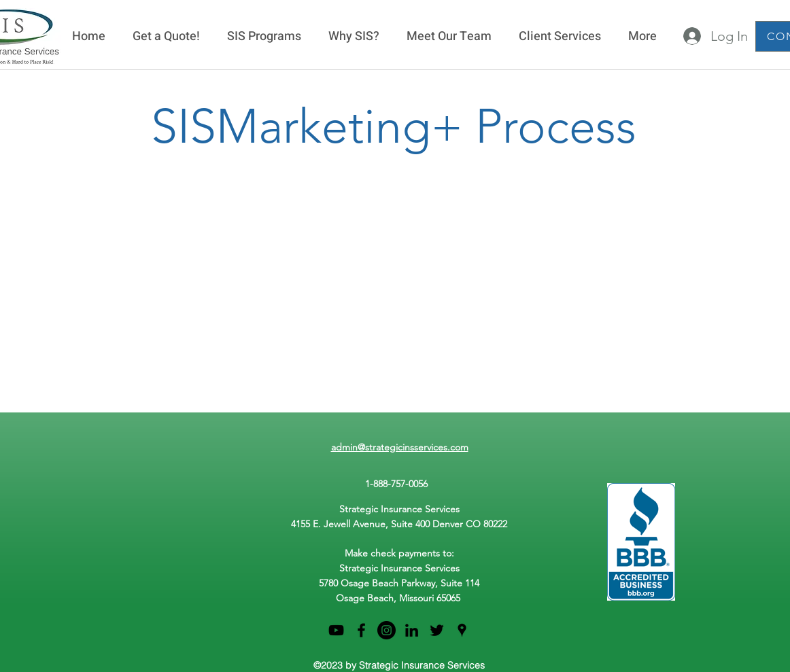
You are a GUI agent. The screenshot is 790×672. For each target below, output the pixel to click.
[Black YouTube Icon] (336, 630)
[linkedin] (412, 630)
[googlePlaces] (462, 630)
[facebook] (361, 630)
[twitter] (437, 630)
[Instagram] (387, 630)
